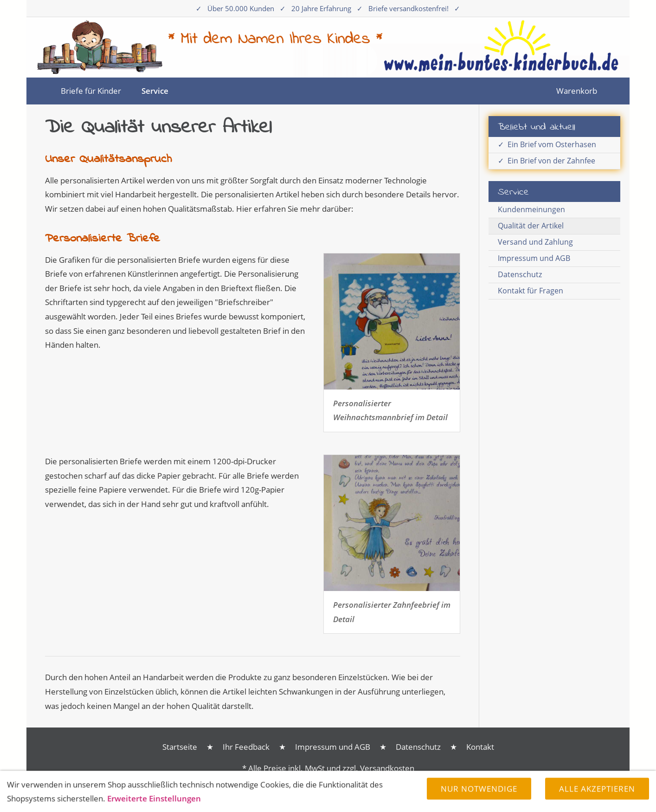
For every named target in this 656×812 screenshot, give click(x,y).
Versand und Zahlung (535, 242)
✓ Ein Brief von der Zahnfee (547, 161)
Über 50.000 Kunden (241, 8)
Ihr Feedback (246, 747)
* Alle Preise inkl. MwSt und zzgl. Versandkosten (328, 768)
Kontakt (480, 747)
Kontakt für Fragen (531, 291)
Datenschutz (520, 274)
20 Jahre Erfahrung (321, 8)
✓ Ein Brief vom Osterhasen (547, 144)
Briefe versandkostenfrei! (408, 8)
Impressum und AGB (534, 258)
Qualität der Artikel (531, 226)
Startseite (180, 747)
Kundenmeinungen (531, 209)
